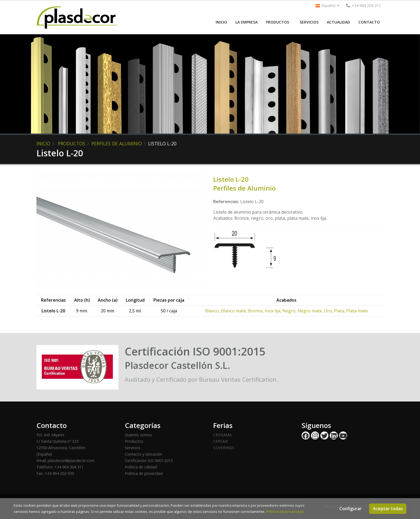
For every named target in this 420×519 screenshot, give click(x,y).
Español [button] (328, 5)
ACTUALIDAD (338, 22)
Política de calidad (141, 467)
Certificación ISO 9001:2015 (149, 461)
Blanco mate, (235, 311)
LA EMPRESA (247, 22)
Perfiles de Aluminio (117, 143)
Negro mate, (311, 311)
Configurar (350, 509)
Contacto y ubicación (143, 454)
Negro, (290, 311)
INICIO (221, 22)
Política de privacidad (144, 473)
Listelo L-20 (162, 143)
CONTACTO (369, 22)
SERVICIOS (309, 22)
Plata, (340, 311)
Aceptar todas (388, 509)
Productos (134, 441)
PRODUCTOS (277, 22)
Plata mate (357, 311)
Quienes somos (138, 435)
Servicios (132, 448)
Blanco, (213, 311)
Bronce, (256, 311)
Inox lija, (273, 311)
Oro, (329, 311)
